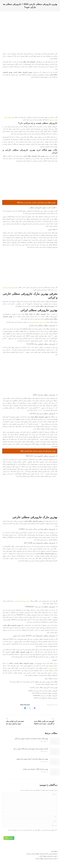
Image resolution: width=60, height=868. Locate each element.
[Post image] (55, 741)
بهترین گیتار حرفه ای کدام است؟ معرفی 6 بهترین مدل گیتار (31, 739)
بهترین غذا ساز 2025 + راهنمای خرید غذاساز (35, 769)
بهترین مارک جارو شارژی (22, 601)
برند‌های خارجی (53, 668)
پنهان (52, 851)
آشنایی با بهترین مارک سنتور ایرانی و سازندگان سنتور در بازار (31, 749)
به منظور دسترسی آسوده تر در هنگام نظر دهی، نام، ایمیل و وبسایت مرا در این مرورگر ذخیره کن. (32, 830)
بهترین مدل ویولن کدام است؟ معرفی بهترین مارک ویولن (32, 759)
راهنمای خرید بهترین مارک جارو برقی (39, 322)
